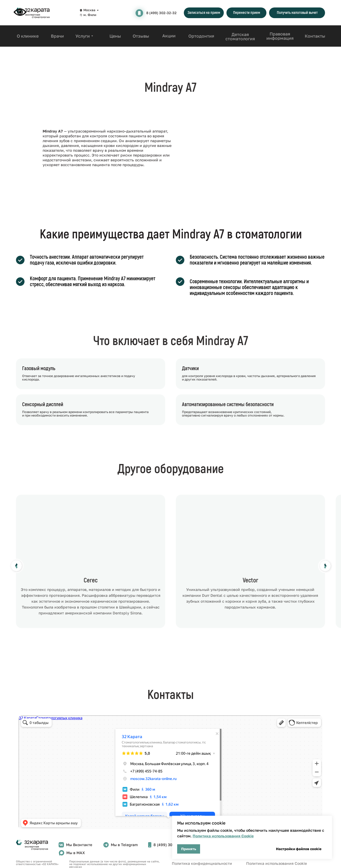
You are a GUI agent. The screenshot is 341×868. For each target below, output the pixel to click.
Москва (89, 10)
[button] (204, 13)
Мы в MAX (76, 853)
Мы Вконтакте (79, 845)
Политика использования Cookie (223, 836)
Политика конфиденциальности (202, 863)
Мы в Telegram (124, 845)
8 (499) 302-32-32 (161, 13)
